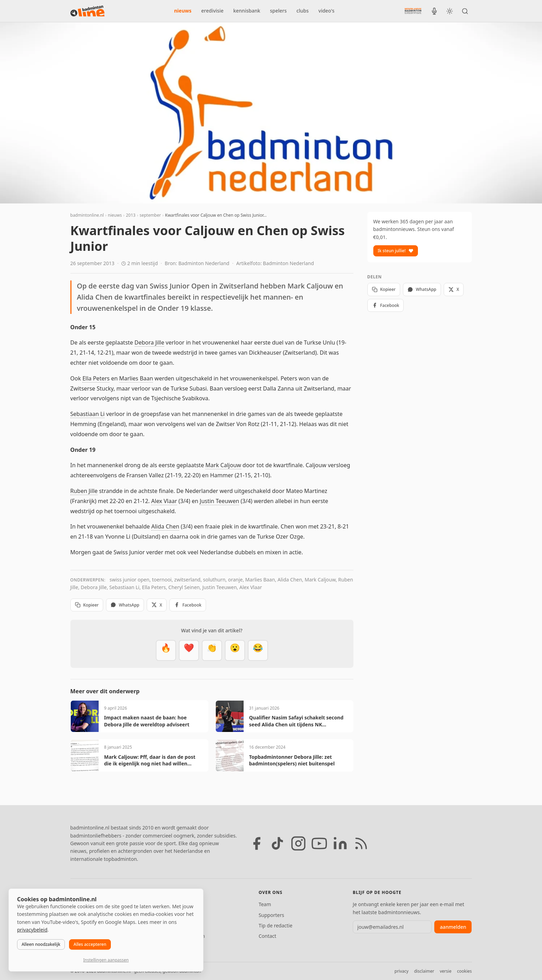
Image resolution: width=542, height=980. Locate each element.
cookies (464, 971)
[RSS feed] (361, 843)
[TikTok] (277, 843)
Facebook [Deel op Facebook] (188, 605)
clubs (303, 11)
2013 (131, 215)
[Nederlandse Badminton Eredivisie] (413, 11)
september (150, 215)
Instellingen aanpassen (106, 960)
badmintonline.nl (87, 215)
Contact (268, 936)
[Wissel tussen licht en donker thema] (450, 11)
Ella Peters (96, 378)
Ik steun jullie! (396, 251)
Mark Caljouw (223, 465)
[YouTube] (319, 843)
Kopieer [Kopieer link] (87, 605)
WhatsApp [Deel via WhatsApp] (125, 605)
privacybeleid (32, 930)
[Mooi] (189, 650)
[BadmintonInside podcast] (434, 11)
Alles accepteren (90, 944)
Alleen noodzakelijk (41, 944)
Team (265, 904)
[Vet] (166, 650)
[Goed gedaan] (212, 650)
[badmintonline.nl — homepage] (87, 11)
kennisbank (247, 11)
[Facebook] (257, 843)
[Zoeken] (465, 11)
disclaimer (424, 971)
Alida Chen (165, 526)
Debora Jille (149, 342)
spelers (278, 11)
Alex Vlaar (164, 501)
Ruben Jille (84, 491)
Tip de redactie (276, 925)
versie (446, 971)
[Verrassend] (235, 650)
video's (327, 11)
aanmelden (453, 927)
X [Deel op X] (157, 605)
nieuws (183, 11)
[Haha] (258, 650)
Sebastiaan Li (88, 414)
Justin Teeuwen (219, 501)
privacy (402, 971)
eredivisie (212, 11)
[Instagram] (298, 843)
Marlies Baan (136, 378)
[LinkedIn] (340, 843)
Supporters (271, 915)
